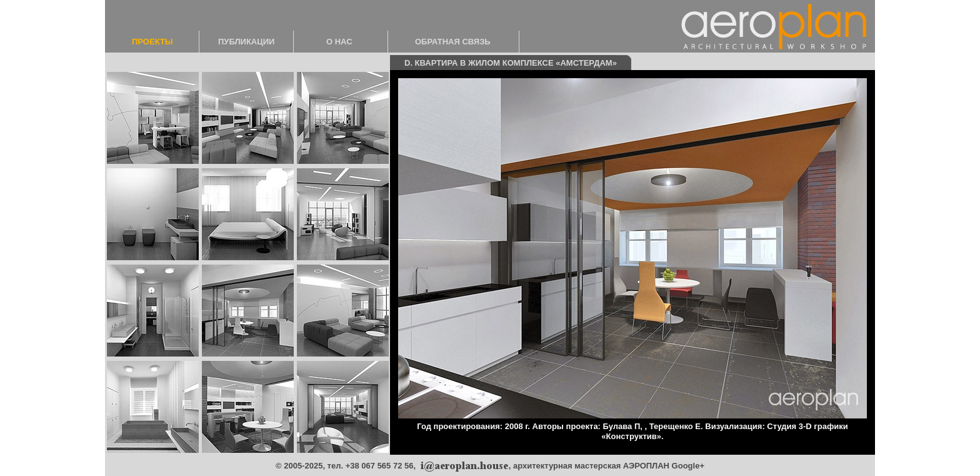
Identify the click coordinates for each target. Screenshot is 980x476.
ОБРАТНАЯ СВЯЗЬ (453, 42)
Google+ (688, 466)
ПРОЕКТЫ (152, 42)
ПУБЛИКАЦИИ (246, 42)
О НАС (339, 42)
